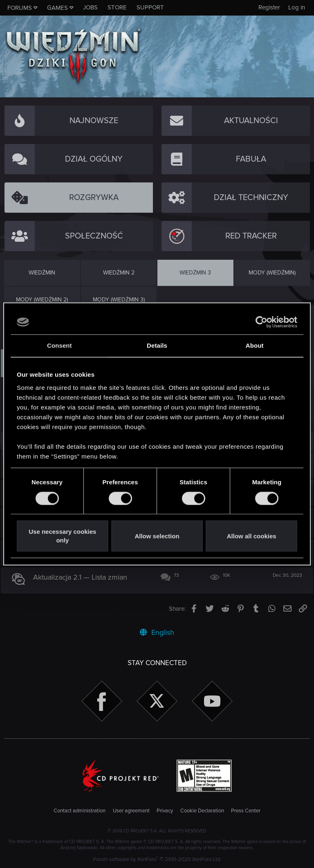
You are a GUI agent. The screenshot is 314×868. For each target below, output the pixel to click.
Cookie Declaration (202, 811)
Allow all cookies (252, 536)
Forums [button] (20, 8)
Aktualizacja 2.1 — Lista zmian (84, 577)
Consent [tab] (59, 345)
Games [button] (57, 8)
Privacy (165, 811)
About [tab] (255, 345)
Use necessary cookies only (62, 536)
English (157, 632)
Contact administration (80, 811)
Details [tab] (157, 345)
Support (150, 7)
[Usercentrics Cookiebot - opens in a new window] (261, 322)
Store (117, 7)
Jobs (90, 7)
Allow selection (157, 536)
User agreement (131, 811)
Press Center (246, 811)
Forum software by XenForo (157, 859)
